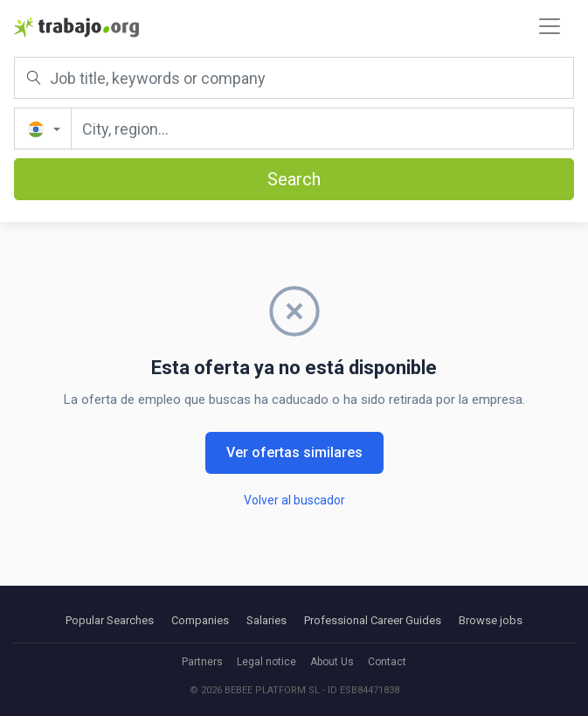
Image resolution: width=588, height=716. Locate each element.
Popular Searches (110, 620)
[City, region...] (322, 129)
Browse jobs (491, 620)
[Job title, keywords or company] (294, 78)
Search (294, 179)
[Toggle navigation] (550, 26)
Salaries (266, 620)
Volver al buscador (294, 500)
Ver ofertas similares (294, 452)
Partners (202, 662)
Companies (200, 620)
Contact (387, 662)
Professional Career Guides (373, 620)
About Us (332, 662)
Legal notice (266, 662)
